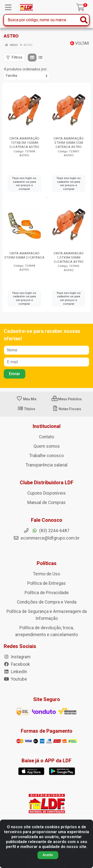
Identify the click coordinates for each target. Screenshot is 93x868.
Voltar (80, 43)
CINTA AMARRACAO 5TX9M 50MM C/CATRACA (24, 255)
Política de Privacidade (47, 593)
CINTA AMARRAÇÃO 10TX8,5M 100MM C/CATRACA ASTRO (24, 142)
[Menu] (8, 7)
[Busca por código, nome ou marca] (41, 20)
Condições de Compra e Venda (47, 602)
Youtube (15, 679)
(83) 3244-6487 (46, 531)
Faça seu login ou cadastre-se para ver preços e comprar (24, 183)
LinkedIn (15, 672)
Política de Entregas (46, 583)
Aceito (48, 858)
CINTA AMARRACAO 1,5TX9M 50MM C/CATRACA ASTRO (69, 257)
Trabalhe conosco (46, 456)
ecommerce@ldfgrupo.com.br (46, 538)
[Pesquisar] (84, 20)
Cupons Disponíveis (46, 493)
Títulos (26, 409)
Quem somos (47, 446)
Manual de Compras (46, 503)
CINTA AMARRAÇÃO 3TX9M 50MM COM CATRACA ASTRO (69, 142)
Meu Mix (26, 399)
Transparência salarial (46, 465)
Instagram (17, 657)
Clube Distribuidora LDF (47, 483)
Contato (46, 437)
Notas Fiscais (67, 409)
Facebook (17, 664)
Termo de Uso (46, 574)
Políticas (47, 563)
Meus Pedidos (67, 399)
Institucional (47, 426)
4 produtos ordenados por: (26, 69)
